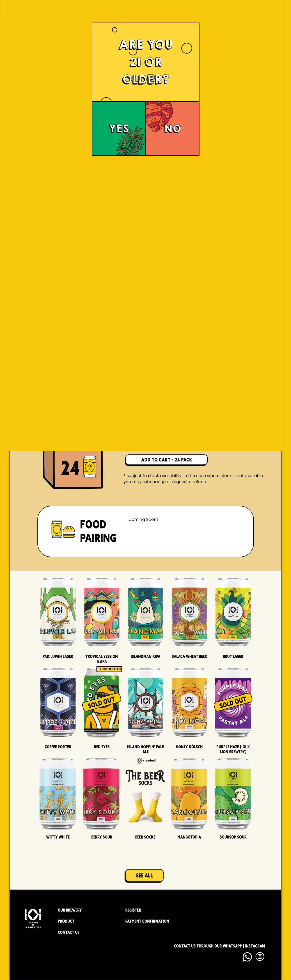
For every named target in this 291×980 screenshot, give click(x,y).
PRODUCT (66, 921)
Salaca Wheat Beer (189, 656)
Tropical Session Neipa (102, 659)
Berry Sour (102, 837)
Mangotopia (189, 837)
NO (173, 129)
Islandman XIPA (145, 656)
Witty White (58, 837)
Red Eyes (102, 747)
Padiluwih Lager (58, 656)
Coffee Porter (58, 747)
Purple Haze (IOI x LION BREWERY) (233, 749)
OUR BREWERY (70, 910)
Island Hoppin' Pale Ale (145, 749)
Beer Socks (145, 837)
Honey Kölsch (189, 747)
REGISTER (133, 910)
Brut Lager (233, 656)
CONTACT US (69, 932)
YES (119, 129)
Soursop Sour (233, 837)
